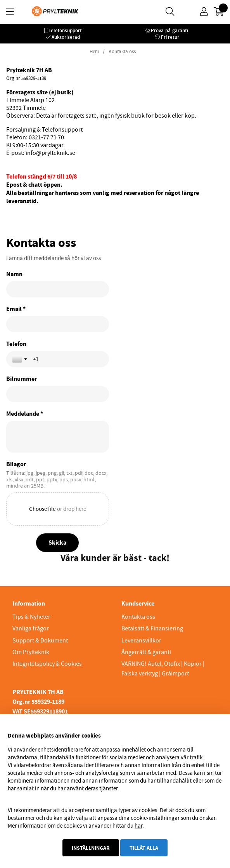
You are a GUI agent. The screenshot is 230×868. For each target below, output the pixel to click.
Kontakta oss (122, 52)
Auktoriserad (66, 37)
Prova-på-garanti (169, 30)
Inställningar (91, 848)
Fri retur (170, 37)
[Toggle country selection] (21, 359)
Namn (14, 274)
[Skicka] (57, 543)
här (138, 826)
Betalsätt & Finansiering (152, 628)
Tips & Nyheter (31, 617)
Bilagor (16, 464)
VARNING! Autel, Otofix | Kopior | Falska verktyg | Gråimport (163, 669)
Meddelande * (25, 414)
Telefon (16, 344)
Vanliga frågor (31, 628)
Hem (94, 52)
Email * (16, 309)
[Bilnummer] (58, 394)
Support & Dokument (40, 641)
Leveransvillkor (141, 641)
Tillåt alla (144, 848)
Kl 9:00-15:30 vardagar (35, 145)
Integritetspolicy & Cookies (47, 664)
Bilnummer (22, 379)
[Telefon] (68, 359)
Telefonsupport (65, 30)
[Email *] (58, 324)
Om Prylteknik (31, 652)
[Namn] (58, 289)
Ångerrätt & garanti (146, 652)
